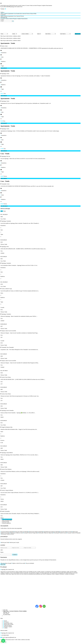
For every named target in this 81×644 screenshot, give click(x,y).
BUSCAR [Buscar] (78, 34)
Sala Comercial (23, 14)
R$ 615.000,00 (4, 178)
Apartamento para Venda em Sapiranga (51, 532)
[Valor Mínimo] (50, 34)
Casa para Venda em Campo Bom (31, 533)
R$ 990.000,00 (4, 68)
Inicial (2, 5)
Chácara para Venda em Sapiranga (36, 532)
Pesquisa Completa (42, 5)
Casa (15, 14)
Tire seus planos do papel (6, 563)
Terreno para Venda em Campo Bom (46, 533)
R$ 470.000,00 (4, 96)
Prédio (35, 14)
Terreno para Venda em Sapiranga (21, 532)
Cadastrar (15, 555)
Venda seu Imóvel (34, 5)
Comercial (18, 16)
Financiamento (49, 5)
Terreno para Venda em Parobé (7, 534)
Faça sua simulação (30, 563)
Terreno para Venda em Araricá (60, 533)
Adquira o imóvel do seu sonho (18, 563)
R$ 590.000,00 (4, 123)
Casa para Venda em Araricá (66, 532)
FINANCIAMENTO (6, 523)
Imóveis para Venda (8, 5)
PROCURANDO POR (7, 521)
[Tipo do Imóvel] (4, 34)
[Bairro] (39, 34)
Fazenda (18, 14)
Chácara (32, 14)
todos (2, 211)
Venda (4, 211)
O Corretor (27, 5)
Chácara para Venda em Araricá (17, 533)
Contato (23, 5)
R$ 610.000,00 (4, 151)
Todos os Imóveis (4, 14)
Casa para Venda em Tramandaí (74, 533)
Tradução (3, 9)
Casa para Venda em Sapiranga (7, 532)
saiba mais (3, 564)
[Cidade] (27, 34)
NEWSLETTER (6, 522)
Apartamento (11, 14)
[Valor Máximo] (65, 34)
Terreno (28, 14)
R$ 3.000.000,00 (4, 206)
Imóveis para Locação (17, 5)
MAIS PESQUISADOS (7, 519)
